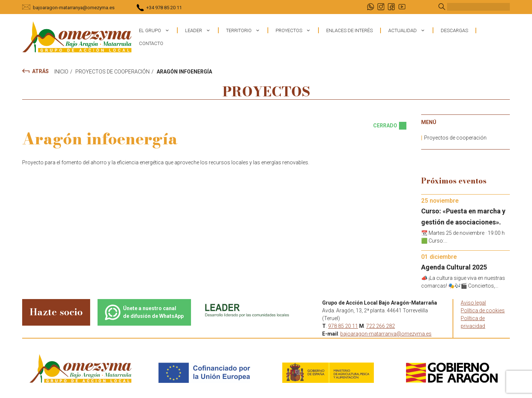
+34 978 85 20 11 (164, 8)
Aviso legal (473, 303)
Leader (202, 30)
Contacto (151, 43)
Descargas (454, 30)
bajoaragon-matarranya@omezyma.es (74, 8)
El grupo (158, 30)
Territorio (247, 30)
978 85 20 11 (343, 326)
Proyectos (297, 30)
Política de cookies (483, 310)
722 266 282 (381, 326)
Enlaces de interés (349, 30)
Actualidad (410, 30)
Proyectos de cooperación (455, 138)
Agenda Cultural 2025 (454, 267)
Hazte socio (56, 312)
